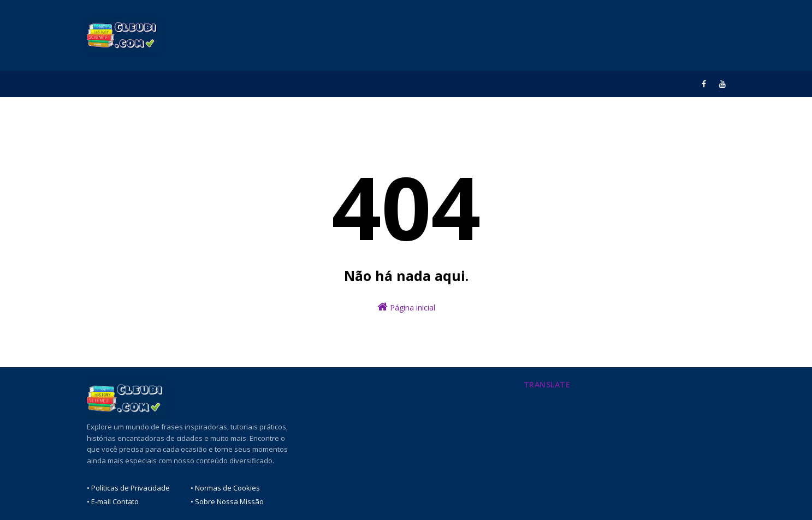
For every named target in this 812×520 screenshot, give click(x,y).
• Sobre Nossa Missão (227, 501)
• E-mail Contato (113, 501)
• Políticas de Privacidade (128, 488)
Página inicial (406, 307)
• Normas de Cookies (225, 488)
